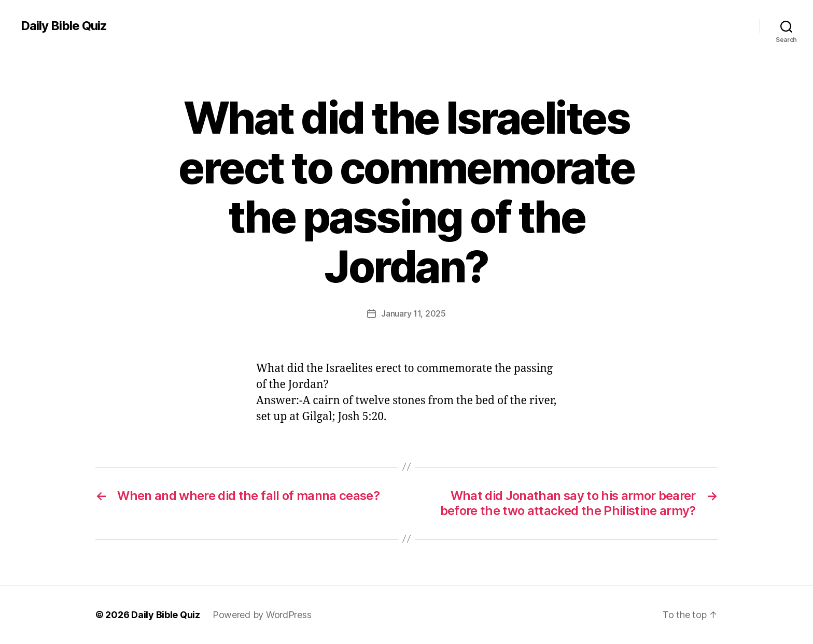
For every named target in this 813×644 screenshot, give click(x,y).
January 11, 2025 (413, 313)
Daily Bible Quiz (64, 26)
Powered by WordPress (262, 615)
